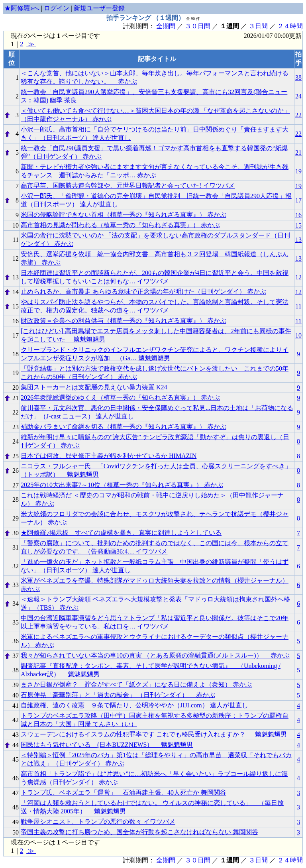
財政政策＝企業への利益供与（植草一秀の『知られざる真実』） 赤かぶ (124, 321)
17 (298, 200)
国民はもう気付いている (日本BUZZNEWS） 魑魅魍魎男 (107, 745)
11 (298, 306)
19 (298, 171)
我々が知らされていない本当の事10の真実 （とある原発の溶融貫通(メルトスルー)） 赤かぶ (155, 655)
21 (298, 152)
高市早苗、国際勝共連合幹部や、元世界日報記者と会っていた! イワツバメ (128, 186)
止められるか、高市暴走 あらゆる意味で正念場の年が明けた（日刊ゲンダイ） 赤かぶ (143, 292)
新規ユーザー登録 (99, 8)
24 (298, 96)
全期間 (166, 26)
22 (298, 115)
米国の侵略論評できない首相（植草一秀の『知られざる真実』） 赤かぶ (124, 215)
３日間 (258, 26)
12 (298, 277)
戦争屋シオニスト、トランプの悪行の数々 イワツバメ (98, 822)
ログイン (57, 8)
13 (298, 240)
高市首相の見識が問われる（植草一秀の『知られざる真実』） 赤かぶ (120, 225)
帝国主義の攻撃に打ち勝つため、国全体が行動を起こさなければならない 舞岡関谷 (139, 832)
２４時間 (290, 26)
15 (298, 225)
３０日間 (198, 26)
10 (298, 335)
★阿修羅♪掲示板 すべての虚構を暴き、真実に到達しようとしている (121, 533)
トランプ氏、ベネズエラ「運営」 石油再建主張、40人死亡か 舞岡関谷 (124, 792)
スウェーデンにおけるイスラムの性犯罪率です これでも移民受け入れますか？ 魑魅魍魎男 (154, 734)
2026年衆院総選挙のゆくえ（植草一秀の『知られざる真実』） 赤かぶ (120, 398)
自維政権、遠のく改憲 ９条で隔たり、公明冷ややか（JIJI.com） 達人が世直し (134, 705)
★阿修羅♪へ (22, 8)
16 (298, 215)
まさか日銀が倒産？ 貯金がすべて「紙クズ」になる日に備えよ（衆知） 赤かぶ (136, 684)
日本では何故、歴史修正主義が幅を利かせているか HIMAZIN (109, 456)
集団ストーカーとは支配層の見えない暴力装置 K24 (94, 387)
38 (298, 78)
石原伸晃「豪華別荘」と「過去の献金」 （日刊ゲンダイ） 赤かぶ (118, 695)
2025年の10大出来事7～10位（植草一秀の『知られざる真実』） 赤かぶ (122, 485)
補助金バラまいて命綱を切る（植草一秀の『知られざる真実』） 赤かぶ (124, 427)
